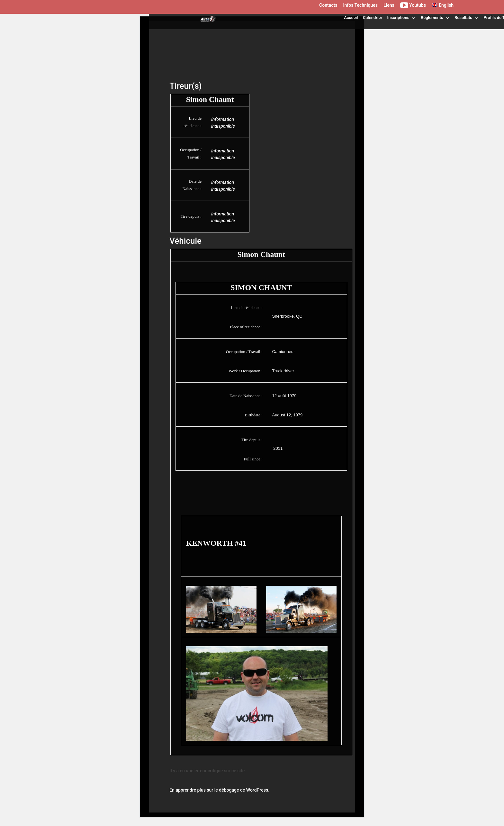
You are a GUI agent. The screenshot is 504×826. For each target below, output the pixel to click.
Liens (389, 5)
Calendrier (373, 18)
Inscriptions (398, 18)
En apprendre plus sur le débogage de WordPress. (219, 790)
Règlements (432, 18)
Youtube (413, 6)
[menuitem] (443, 7)
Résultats (463, 18)
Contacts (328, 5)
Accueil (351, 18)
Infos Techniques (360, 5)
